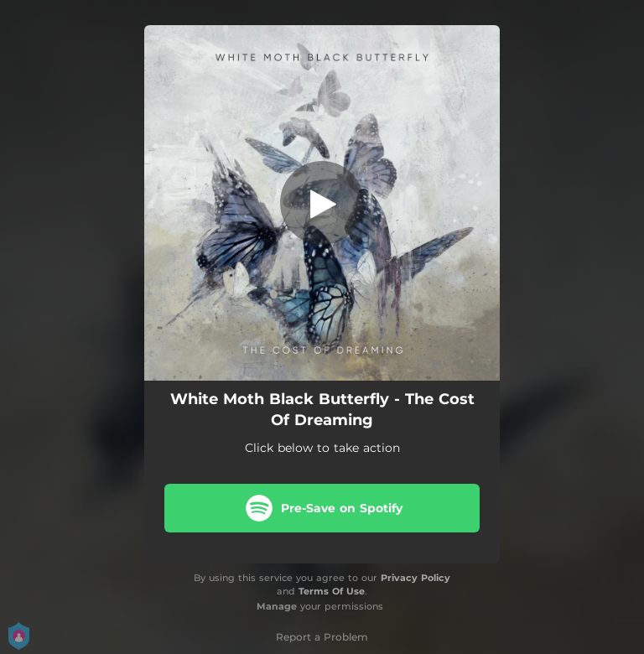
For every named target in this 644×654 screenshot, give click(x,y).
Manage (277, 606)
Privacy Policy (415, 578)
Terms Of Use (332, 591)
